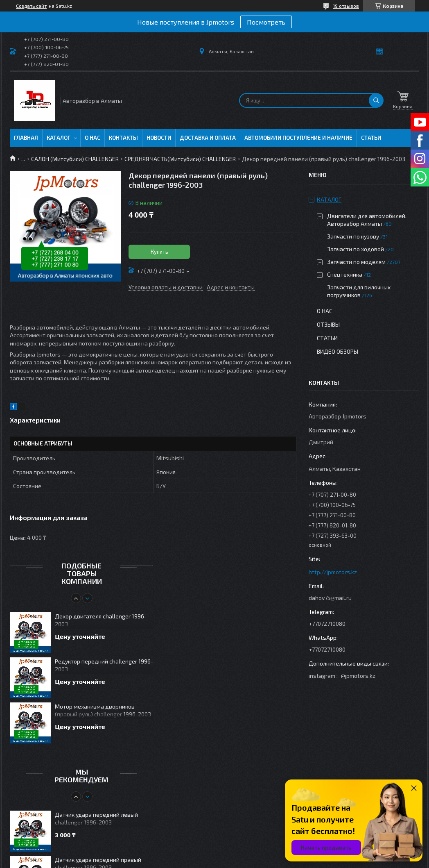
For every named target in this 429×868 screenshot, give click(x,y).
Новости (159, 138)
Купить (159, 252)
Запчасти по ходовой (356, 249)
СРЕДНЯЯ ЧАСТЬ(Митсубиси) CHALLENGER (180, 159)
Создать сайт (31, 6)
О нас (93, 138)
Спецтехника (345, 274)
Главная (26, 138)
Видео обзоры (338, 351)
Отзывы (328, 324)
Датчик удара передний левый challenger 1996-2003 (96, 818)
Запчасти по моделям (356, 262)
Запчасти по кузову (353, 236)
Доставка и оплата (208, 138)
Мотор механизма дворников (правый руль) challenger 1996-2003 (103, 710)
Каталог (59, 138)
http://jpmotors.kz (333, 572)
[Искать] (376, 100)
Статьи (371, 138)
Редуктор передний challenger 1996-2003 (104, 665)
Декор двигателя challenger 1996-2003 (101, 620)
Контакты (123, 138)
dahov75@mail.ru (330, 598)
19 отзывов (346, 6)
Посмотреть (266, 22)
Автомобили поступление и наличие (298, 138)
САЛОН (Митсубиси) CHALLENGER (75, 159)
